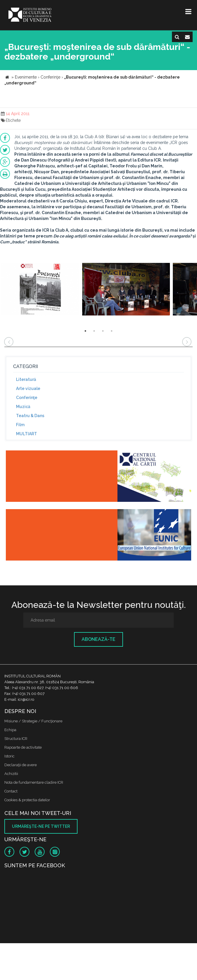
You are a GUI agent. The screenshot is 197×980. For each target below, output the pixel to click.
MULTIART (27, 434)
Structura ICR (16, 739)
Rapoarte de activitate (23, 747)
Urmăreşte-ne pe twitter (41, 826)
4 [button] (112, 331)
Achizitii (11, 774)
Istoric (9, 756)
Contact (11, 791)
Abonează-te (98, 639)
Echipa (10, 730)
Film (20, 425)
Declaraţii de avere (21, 765)
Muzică (23, 407)
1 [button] (85, 331)
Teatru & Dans (30, 416)
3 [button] (103, 331)
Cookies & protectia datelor (27, 800)
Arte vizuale (28, 388)
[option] (40, 290)
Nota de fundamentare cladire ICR (34, 782)
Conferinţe (27, 398)
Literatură (26, 379)
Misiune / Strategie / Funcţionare (33, 721)
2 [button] (94, 331)
